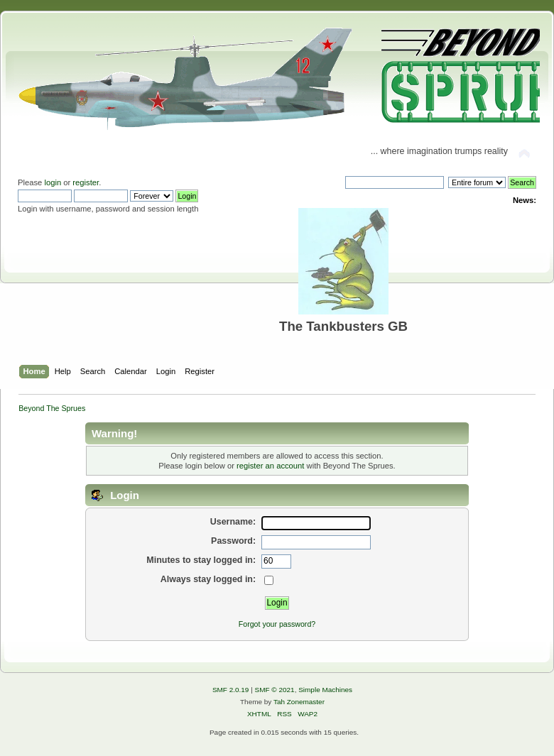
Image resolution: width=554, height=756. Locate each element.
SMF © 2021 (275, 690)
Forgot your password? (277, 624)
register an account (270, 466)
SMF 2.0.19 (231, 690)
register (86, 182)
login (53, 182)
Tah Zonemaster (299, 702)
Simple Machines (325, 690)
